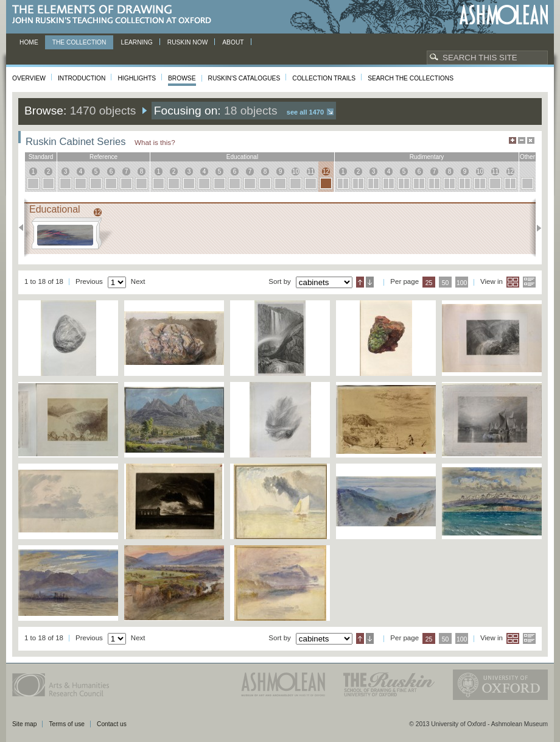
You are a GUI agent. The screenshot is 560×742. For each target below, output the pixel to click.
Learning (136, 42)
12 (326, 171)
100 (462, 283)
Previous (25, 228)
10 (296, 171)
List (529, 282)
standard (41, 157)
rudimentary (427, 157)
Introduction (82, 78)
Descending (370, 282)
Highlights (137, 78)
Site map (24, 724)
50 (446, 283)
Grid (513, 282)
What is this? (155, 142)
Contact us (112, 724)
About (233, 42)
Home (29, 42)
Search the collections (411, 78)
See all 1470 (305, 112)
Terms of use (67, 724)
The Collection (79, 42)
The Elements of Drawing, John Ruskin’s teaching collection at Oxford (115, 15)
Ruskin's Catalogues (244, 78)
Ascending (360, 282)
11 (311, 171)
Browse (182, 78)
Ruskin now (188, 42)
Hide (531, 140)
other (527, 157)
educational (242, 157)
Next (535, 228)
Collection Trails (324, 78)
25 (429, 283)
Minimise (522, 140)
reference (103, 157)
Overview (29, 78)
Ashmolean (504, 15)
